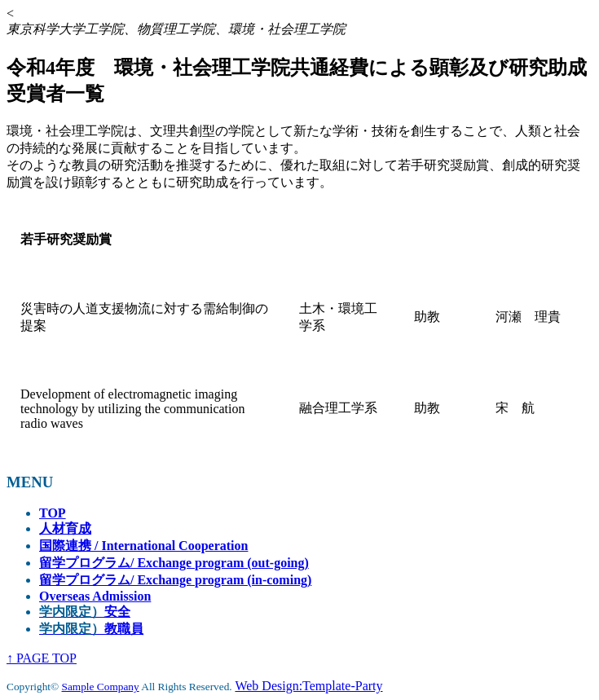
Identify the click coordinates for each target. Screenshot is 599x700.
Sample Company (101, 687)
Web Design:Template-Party (308, 686)
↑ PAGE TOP (42, 658)
